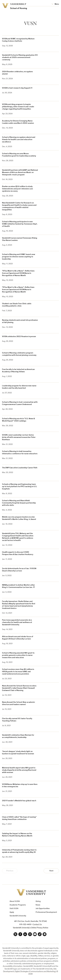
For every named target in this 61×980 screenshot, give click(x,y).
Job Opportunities (43, 909)
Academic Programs (18, 905)
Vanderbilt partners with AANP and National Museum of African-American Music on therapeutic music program (20, 172)
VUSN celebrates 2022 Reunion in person (19, 337)
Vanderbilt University (18, 916)
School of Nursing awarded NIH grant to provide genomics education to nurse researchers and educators (18, 655)
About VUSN (15, 901)
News (38, 905)
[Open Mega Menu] (55, 4)
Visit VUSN (14, 909)
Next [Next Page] (51, 871)
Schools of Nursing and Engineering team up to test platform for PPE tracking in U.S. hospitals (19, 487)
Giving (38, 901)
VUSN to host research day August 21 (17, 88)
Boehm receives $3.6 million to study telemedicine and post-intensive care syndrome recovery (17, 189)
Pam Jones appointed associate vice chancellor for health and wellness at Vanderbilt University (17, 622)
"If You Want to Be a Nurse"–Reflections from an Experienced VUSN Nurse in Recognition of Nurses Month (18, 273)
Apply (12, 912)
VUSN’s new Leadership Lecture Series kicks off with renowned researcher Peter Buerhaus (19, 437)
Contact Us (37, 925)
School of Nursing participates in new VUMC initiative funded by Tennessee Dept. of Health (20, 224)
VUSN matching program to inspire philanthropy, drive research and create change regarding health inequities (18, 107)
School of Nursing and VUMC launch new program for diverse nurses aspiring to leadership (19, 257)
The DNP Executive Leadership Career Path (20, 468)
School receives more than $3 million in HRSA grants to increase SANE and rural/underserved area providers (18, 672)
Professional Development (46, 912)
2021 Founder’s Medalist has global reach (19, 801)
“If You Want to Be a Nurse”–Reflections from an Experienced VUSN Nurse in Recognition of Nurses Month (18, 290)
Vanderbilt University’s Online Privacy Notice (31, 928)
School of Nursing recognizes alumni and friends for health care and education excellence (19, 140)
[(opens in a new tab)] (50, 504)
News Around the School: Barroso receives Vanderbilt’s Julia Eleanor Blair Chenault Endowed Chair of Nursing (19, 688)
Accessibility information (13, 966)
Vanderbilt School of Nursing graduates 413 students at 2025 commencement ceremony (20, 57)
